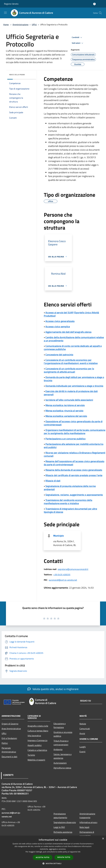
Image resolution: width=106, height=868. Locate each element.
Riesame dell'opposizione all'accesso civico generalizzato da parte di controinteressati (74, 463)
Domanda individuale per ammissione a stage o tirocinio (74, 386)
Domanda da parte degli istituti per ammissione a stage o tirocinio (74, 379)
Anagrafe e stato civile (38, 726)
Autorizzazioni (60, 763)
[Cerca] (100, 13)
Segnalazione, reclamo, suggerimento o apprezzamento (74, 495)
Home (6, 25)
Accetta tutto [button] (43, 857)
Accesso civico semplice (58, 327)
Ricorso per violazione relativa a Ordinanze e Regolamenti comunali (74, 454)
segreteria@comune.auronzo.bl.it (73, 569)
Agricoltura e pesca (62, 768)
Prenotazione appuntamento (60, 816)
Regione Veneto (11, 4)
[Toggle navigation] (5, 13)
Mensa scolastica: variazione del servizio (66, 416)
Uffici (34, 25)
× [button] (103, 839)
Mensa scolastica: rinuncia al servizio (64, 411)
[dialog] (53, 852)
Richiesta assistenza (63, 832)
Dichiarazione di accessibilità (87, 834)
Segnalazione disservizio (65, 822)
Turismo (31, 755)
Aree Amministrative (11, 729)
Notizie (83, 724)
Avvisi (82, 733)
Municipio (59, 536)
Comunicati (85, 729)
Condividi (77, 37)
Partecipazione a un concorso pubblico (66, 439)
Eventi (82, 752)
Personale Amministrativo (9, 750)
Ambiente (58, 749)
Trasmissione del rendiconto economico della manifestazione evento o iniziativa (68, 502)
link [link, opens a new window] (79, 852)
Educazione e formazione (60, 725)
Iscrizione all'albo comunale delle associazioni (69, 400)
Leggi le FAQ (59, 827)
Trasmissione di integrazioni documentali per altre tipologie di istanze (70, 510)
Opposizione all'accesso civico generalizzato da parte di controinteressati (73, 423)
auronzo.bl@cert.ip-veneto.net (63, 580)
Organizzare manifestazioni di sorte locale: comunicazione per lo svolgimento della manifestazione (75, 432)
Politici (5, 743)
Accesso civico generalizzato (60, 321)
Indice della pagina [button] (17, 75)
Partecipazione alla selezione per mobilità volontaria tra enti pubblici (74, 446)
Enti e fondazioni (9, 738)
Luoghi (83, 747)
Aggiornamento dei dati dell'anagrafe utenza (68, 332)
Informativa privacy (88, 822)
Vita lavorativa (34, 736)
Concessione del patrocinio (59, 355)
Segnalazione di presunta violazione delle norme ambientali (70, 488)
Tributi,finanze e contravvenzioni (61, 743)
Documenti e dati (9, 757)
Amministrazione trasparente (87, 816)
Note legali (84, 827)
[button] (53, 863)
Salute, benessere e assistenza (63, 756)
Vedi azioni (78, 43)
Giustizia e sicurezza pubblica (63, 734)
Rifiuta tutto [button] (64, 857)
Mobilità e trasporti (36, 760)
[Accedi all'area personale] (94, 4)
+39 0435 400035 (62, 575)
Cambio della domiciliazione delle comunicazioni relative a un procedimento (74, 339)
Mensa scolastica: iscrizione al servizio (65, 405)
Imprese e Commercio (37, 740)
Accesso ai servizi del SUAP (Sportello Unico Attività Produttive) (71, 314)
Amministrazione (20, 25)
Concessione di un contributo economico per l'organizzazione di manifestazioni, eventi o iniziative (71, 362)
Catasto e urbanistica (37, 750)
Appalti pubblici (35, 745)
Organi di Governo (10, 724)
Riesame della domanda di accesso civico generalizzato (74, 470)
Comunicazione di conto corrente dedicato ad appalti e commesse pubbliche (73, 348)
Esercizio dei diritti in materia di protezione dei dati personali (71, 393)
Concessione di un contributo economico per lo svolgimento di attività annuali (69, 370)
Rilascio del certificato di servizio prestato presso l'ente (74, 475)
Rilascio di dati (53, 481)
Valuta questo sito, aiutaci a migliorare (53, 689)
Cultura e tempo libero (38, 731)
